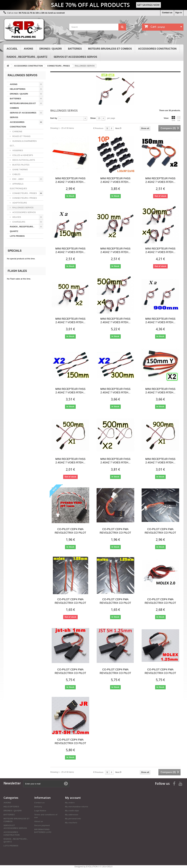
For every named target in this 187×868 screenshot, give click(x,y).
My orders (70, 803)
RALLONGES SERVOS (23, 208)
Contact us (167, 13)
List (179, 119)
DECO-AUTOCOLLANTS (23, 160)
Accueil (12, 49)
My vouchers (71, 823)
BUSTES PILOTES (21, 165)
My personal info (73, 819)
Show (93, 118)
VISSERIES (17, 150)
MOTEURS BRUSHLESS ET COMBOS (110, 49)
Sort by (54, 118)
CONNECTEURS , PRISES (24, 193)
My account (73, 798)
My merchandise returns (77, 807)
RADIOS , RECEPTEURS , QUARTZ (27, 57)
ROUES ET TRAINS (21, 136)
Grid (173, 119)
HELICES (16, 217)
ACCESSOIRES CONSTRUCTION (157, 49)
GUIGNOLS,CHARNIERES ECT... (23, 143)
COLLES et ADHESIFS (22, 155)
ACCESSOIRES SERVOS (24, 212)
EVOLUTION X (93, 867)
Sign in (179, 13)
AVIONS (28, 49)
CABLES (16, 174)
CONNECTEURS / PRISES (24, 198)
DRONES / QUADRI (51, 49)
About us (39, 821)
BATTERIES (75, 49)
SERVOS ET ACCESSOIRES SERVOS (75, 57)
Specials (15, 251)
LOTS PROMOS (17, 236)
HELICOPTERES (18, 89)
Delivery (38, 807)
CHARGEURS (19, 222)
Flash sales (17, 271)
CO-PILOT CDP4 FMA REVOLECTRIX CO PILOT (70, 531)
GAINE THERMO (20, 170)
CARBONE (17, 132)
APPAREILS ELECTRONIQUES (18, 186)
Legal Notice (40, 811)
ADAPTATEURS (19, 203)
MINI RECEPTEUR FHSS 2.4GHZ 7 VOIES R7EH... (70, 180)
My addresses (72, 815)
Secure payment (42, 825)
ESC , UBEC (18, 179)
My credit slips (72, 811)
